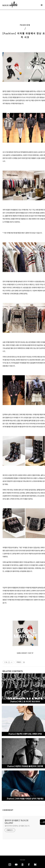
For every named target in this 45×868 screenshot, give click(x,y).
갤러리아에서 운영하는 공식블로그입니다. (17, 826)
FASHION (25, 25)
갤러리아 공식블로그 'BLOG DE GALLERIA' (17, 822)
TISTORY (22, 860)
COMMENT (8, 810)
